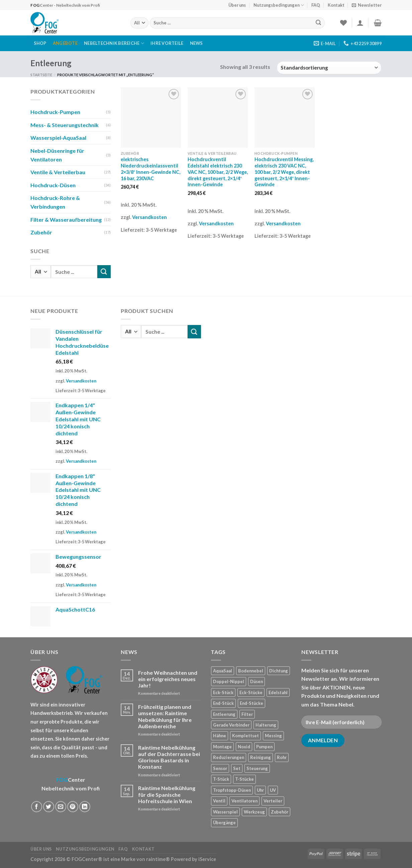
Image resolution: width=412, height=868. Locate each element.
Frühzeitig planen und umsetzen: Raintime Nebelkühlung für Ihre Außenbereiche (165, 716)
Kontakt (336, 5)
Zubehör (41, 232)
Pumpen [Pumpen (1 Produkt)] (264, 747)
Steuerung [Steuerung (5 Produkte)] (257, 768)
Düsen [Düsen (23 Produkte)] (256, 681)
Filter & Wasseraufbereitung (66, 220)
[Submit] (318, 23)
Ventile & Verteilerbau (58, 172)
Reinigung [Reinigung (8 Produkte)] (261, 757)
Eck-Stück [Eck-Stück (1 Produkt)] (223, 692)
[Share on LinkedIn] (85, 807)
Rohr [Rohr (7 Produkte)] (282, 757)
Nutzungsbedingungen (279, 5)
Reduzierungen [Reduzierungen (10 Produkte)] (229, 757)
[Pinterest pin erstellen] (73, 807)
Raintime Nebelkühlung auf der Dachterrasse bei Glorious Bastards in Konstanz (169, 757)
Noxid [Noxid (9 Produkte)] (244, 747)
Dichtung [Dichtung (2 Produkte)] (279, 671)
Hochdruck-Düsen (53, 185)
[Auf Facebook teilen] (37, 807)
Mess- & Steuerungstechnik (65, 125)
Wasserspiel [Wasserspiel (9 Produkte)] (225, 812)
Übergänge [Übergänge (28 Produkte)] (224, 823)
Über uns (237, 5)
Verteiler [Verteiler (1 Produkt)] (273, 801)
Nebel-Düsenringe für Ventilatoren (57, 155)
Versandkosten (149, 217)
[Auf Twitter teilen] (49, 807)
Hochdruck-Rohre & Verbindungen (55, 202)
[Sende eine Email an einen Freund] (61, 807)
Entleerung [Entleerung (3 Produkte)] (224, 714)
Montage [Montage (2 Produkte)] (222, 747)
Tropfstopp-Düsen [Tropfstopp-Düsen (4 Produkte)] (232, 790)
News (196, 43)
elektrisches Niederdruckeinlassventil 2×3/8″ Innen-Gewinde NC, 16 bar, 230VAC (150, 169)
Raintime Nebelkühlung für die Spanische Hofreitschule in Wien (167, 794)
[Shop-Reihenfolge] (329, 68)
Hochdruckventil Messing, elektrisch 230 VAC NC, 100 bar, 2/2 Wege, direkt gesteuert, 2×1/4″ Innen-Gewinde (284, 172)
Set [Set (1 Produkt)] (237, 768)
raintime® (158, 859)
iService (207, 859)
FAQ (316, 5)
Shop (40, 43)
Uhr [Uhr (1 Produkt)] (260, 790)
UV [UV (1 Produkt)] (273, 790)
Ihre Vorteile (167, 43)
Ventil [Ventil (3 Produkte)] (219, 801)
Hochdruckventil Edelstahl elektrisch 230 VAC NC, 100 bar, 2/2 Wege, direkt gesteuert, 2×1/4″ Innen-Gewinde (218, 172)
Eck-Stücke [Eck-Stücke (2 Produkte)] (251, 692)
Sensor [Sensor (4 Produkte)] (220, 768)
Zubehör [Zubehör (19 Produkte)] (280, 812)
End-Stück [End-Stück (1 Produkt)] (223, 703)
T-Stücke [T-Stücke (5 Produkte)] (244, 779)
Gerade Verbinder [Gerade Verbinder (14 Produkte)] (231, 725)
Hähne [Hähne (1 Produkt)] (220, 736)
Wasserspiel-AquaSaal (58, 138)
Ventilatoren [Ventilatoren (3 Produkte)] (244, 801)
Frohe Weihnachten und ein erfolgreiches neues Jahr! (168, 679)
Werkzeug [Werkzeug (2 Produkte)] (254, 812)
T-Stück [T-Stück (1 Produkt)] (221, 779)
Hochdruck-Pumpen (55, 112)
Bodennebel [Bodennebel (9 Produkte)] (251, 671)
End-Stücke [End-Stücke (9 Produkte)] (251, 703)
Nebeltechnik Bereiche (114, 43)
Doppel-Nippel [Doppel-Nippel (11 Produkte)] (229, 681)
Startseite (41, 75)
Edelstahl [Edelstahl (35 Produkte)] (278, 692)
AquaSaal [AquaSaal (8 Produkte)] (223, 671)
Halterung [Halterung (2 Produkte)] (266, 725)
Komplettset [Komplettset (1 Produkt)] (245, 736)
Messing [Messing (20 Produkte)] (273, 736)
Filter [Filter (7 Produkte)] (247, 714)
